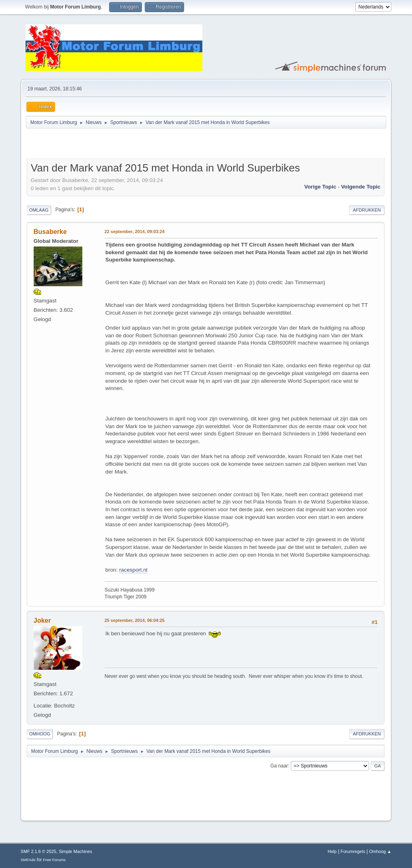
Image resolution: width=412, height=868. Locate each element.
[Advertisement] (122, 144)
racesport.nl (133, 570)
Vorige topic (320, 187)
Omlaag (39, 210)
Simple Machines (75, 851)
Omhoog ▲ (380, 851)
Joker (42, 620)
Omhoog (40, 734)
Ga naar (279, 765)
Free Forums (54, 860)
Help (332, 851)
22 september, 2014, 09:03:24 (135, 231)
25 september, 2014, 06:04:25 (135, 620)
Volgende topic (361, 187)
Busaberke (50, 232)
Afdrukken (367, 210)
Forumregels (353, 851)
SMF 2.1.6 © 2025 (39, 851)
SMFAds (28, 860)
